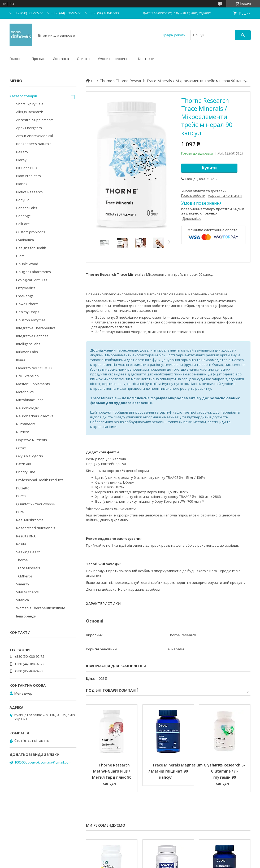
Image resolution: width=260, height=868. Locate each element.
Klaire (21, 360)
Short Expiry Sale (30, 104)
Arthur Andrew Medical (34, 136)
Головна (17, 59)
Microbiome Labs (30, 400)
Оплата (83, 59)
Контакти (146, 59)
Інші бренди (26, 616)
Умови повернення (114, 59)
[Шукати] (243, 35)
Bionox (22, 184)
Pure (20, 512)
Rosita (21, 544)
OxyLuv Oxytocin (30, 456)
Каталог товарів (23, 96)
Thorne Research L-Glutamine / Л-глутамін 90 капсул (227, 774)
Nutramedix (26, 424)
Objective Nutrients (32, 440)
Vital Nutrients (27, 592)
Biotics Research (29, 192)
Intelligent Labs (28, 344)
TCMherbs (24, 576)
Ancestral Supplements (35, 120)
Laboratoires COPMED (34, 368)
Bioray (21, 160)
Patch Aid (24, 464)
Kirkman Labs (27, 352)
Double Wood (27, 264)
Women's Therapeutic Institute (41, 608)
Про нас (38, 59)
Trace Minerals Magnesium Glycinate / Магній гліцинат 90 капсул (185, 771)
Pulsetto (23, 488)
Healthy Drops (28, 312)
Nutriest (23, 432)
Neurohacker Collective (35, 416)
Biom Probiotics (29, 176)
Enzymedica (26, 288)
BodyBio (23, 200)
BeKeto (22, 152)
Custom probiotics (31, 232)
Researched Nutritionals (36, 528)
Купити (209, 168)
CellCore (23, 224)
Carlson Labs (27, 208)
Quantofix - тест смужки (36, 504)
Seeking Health (28, 552)
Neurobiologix (27, 408)
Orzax (21, 448)
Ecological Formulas (32, 280)
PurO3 (21, 496)
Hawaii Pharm (27, 304)
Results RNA (26, 536)
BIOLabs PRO (27, 168)
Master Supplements (33, 384)
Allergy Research (30, 112)
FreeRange (25, 296)
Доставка (61, 59)
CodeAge (23, 216)
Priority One (26, 472)
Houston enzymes (31, 320)
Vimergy (23, 584)
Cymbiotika (25, 240)
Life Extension (27, 376)
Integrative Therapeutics (36, 328)
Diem (20, 256)
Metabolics (25, 392)
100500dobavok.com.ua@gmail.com (43, 762)
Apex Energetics (29, 128)
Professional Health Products (40, 480)
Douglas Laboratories (34, 272)
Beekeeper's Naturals (34, 144)
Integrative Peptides (32, 336)
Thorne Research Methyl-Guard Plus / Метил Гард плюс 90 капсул (112, 774)
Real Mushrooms (30, 520)
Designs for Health (31, 248)
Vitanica (23, 600)
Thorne (106, 81)
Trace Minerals (28, 568)
